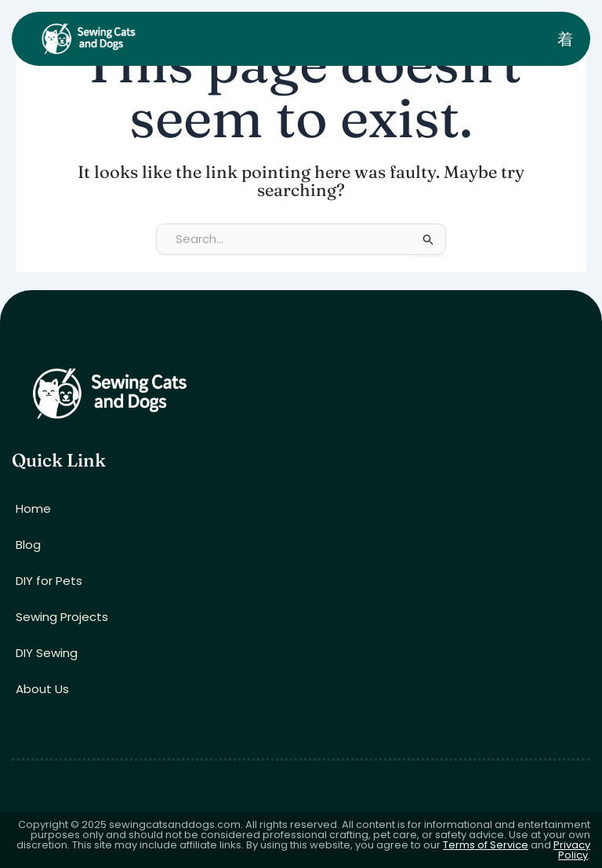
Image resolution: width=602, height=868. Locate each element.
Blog (28, 545)
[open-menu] (565, 39)
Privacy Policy (572, 850)
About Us (42, 689)
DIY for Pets (49, 581)
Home (33, 508)
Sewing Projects (62, 617)
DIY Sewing (47, 653)
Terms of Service (486, 845)
